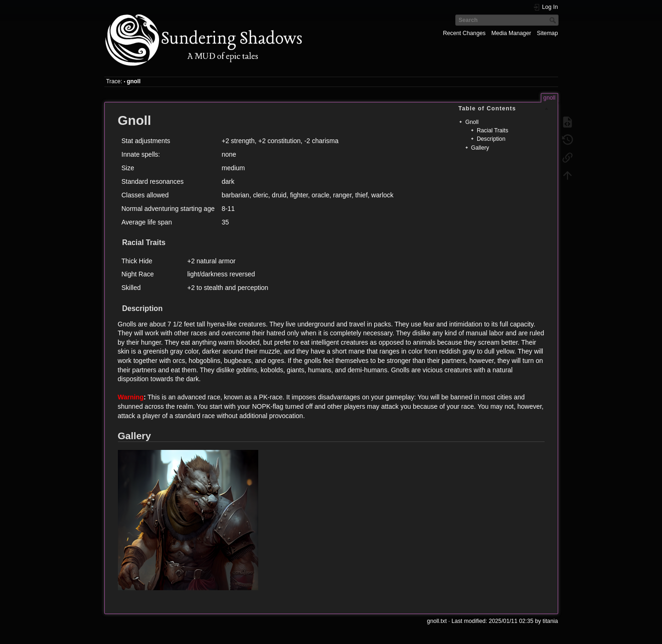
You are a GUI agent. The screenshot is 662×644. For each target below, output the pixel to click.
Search (554, 20)
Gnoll (472, 122)
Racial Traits (492, 130)
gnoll (134, 81)
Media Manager (511, 33)
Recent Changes (464, 33)
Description (491, 139)
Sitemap (548, 33)
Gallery (480, 148)
